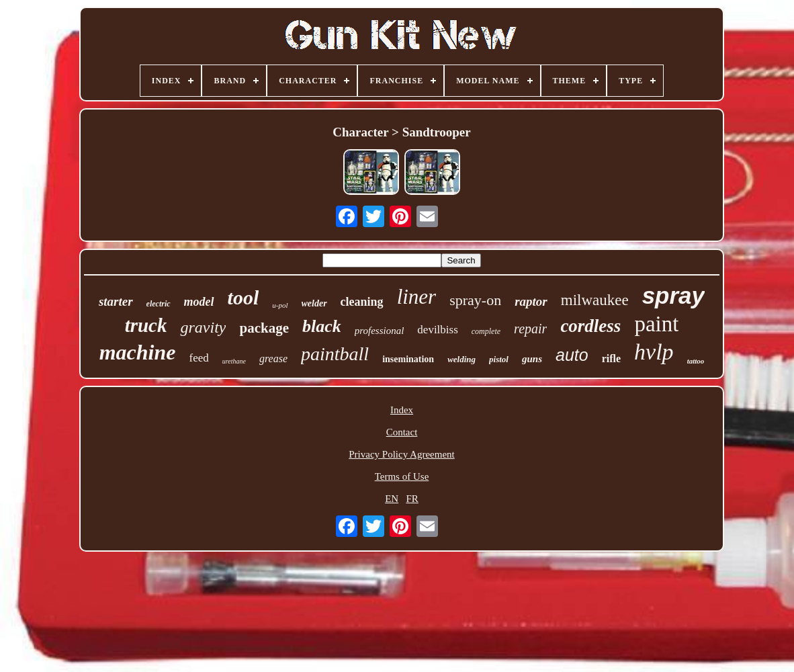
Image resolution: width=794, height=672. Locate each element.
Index (402, 410)
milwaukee (595, 300)
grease (273, 359)
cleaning (362, 302)
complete (486, 331)
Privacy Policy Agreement (401, 454)
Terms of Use (402, 476)
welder (314, 303)
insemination (408, 359)
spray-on (475, 300)
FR (412, 499)
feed (198, 358)
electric (159, 304)
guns (532, 359)
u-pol (280, 305)
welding (461, 359)
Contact (402, 432)
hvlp (654, 352)
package (264, 328)
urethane (234, 361)
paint (656, 324)
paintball (335, 354)
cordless (590, 326)
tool (244, 297)
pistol (499, 359)
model (199, 302)
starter (116, 301)
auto (572, 355)
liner (417, 297)
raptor (531, 301)
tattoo (696, 361)
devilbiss (437, 330)
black (322, 326)
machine (138, 352)
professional (380, 331)
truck (146, 325)
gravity (203, 327)
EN (392, 499)
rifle (611, 359)
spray (673, 295)
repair (530, 329)
